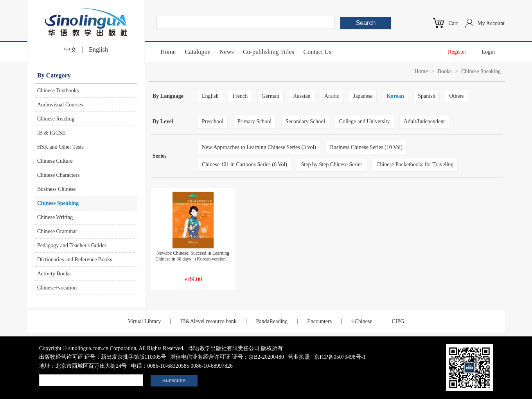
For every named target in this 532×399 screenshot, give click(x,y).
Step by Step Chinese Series (332, 164)
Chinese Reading (56, 119)
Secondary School (305, 121)
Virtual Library (144, 321)
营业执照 (299, 357)
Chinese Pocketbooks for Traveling (415, 164)
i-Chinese (362, 321)
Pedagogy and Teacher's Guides (72, 245)
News (226, 52)
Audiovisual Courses (60, 105)
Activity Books (54, 274)
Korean (395, 96)
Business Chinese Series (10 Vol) (366, 147)
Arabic (332, 96)
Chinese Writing (55, 217)
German (270, 96)
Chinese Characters (58, 175)
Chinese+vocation (57, 288)
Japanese (363, 96)
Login (488, 52)
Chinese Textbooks (58, 91)
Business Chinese (56, 189)
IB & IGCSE (51, 133)
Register (457, 52)
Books (445, 71)
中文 (70, 49)
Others (456, 96)
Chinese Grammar (57, 231)
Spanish (426, 96)
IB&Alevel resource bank (208, 321)
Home (168, 52)
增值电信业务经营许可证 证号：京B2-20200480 (227, 357)
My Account (491, 23)
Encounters (319, 321)
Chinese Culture (55, 161)
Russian (302, 96)
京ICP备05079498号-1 (340, 357)
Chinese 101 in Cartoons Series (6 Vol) (244, 164)
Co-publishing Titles (269, 52)
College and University (365, 121)
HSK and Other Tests (60, 147)
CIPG (398, 321)
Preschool (213, 121)
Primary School (255, 121)
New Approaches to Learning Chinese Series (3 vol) (259, 147)
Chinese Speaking (58, 203)
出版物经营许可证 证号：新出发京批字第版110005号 (103, 357)
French (240, 96)
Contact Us (318, 52)
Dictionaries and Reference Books (75, 260)
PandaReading (272, 321)
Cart (453, 23)
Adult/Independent (424, 121)
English (98, 49)
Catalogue (198, 52)
